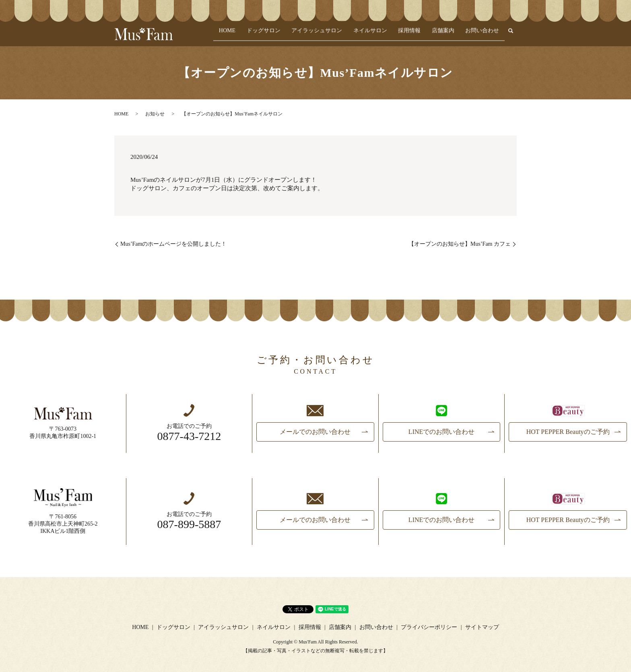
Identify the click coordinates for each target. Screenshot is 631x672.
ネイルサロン (385, 34)
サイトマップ (482, 627)
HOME (255, 34)
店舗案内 (450, 34)
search (511, 35)
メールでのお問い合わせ (315, 432)
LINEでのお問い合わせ (441, 432)
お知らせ (155, 114)
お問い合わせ (485, 34)
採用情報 (420, 34)
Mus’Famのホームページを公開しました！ (173, 244)
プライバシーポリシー (429, 627)
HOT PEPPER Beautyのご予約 (568, 432)
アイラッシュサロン (336, 34)
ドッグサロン (287, 34)
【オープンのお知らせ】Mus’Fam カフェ (460, 244)
